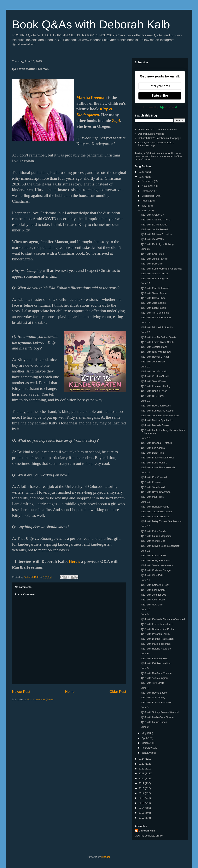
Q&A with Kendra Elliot (154, 556)
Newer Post (21, 692)
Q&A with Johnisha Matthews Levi (160, 415)
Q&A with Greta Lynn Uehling (157, 244)
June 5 (145, 668)
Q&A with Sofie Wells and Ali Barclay (161, 269)
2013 (142, 813)
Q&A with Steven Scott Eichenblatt (160, 546)
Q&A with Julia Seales (153, 303)
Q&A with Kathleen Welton (156, 663)
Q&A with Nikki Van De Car (156, 352)
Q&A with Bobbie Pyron (154, 391)
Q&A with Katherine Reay (155, 585)
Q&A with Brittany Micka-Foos (158, 458)
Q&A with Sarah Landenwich (157, 565)
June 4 (145, 688)
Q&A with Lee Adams (153, 448)
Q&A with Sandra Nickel (154, 273)
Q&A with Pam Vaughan (154, 278)
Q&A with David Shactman (156, 492)
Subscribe (160, 96)
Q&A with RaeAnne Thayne (156, 673)
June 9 (145, 614)
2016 (142, 798)
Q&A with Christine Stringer (156, 570)
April (145, 738)
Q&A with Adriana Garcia (155, 516)
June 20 (145, 367)
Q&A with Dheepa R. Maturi (156, 443)
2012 (142, 818)
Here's (74, 561)
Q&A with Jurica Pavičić (154, 259)
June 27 (145, 283)
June (145, 210)
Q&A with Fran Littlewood (155, 288)
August (146, 201)
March (146, 743)
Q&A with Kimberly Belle (154, 658)
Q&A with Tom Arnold (153, 487)
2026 (142, 172)
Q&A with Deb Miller (152, 264)
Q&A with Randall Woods (155, 507)
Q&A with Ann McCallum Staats (158, 337)
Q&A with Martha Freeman (156, 318)
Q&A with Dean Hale (152, 453)
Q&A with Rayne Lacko (154, 693)
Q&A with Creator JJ (152, 215)
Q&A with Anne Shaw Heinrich (158, 467)
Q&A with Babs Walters (154, 463)
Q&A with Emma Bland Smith (157, 342)
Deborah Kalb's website (151, 134)
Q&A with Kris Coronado (154, 477)
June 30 (145, 249)
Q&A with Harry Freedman (156, 561)
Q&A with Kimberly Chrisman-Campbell (163, 619)
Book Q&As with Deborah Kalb (91, 24)
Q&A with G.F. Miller (152, 605)
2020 (142, 778)
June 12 (145, 551)
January (147, 753)
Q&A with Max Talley (152, 497)
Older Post (118, 692)
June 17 (145, 472)
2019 (142, 783)
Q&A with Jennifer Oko (154, 595)
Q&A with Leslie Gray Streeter (158, 717)
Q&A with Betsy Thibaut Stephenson (161, 521)
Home (70, 692)
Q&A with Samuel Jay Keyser (157, 411)
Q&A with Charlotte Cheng (156, 220)
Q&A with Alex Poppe (153, 600)
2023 (142, 764)
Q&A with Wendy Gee (153, 541)
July (144, 206)
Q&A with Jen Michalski (154, 371)
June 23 (145, 332)
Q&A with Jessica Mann (154, 347)
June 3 (145, 707)
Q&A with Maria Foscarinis (156, 644)
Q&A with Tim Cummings (155, 313)
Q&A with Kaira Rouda (153, 531)
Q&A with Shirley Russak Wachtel (160, 712)
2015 (142, 803)
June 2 (145, 727)
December (148, 181)
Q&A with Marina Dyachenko (157, 420)
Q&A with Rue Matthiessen (156, 406)
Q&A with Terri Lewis (152, 683)
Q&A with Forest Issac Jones (157, 624)
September (148, 196)
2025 (142, 177)
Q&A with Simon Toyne (154, 293)
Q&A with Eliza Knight (153, 590)
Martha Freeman (92, 98)
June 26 (145, 323)
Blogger (106, 857)
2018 (142, 788)
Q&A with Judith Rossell (154, 229)
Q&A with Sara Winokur (154, 381)
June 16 (145, 502)
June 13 (145, 526)
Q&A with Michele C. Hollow (157, 234)
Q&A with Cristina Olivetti (155, 376)
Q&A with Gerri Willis (153, 239)
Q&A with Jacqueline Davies (157, 511)
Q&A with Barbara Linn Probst (158, 629)
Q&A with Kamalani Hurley (156, 386)
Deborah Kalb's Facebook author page (159, 138)
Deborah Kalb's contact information (157, 130)
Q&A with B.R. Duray (153, 396)
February (147, 748)
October (147, 191)
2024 (142, 759)
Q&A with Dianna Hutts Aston (157, 639)
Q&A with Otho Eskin (153, 575)
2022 (142, 769)
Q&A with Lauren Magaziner (157, 536)
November (148, 186)
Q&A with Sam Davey (153, 698)
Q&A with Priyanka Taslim (155, 634)
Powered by (160, 107)
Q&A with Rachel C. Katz (155, 357)
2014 (142, 808)
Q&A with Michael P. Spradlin (157, 327)
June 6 (145, 653)
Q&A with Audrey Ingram (155, 678)
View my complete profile (149, 836)
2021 (142, 773)
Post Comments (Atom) (41, 699)
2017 (142, 793)
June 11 (145, 580)
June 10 (145, 609)
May (144, 733)
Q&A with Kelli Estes (152, 254)
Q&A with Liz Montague (154, 225)
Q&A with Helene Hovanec (156, 649)
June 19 (145, 401)
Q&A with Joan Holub (153, 362)
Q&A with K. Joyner (152, 482)
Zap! (116, 121)
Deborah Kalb (147, 831)
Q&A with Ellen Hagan (153, 308)
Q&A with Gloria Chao (153, 298)
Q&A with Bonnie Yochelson (156, 703)
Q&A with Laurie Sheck (154, 722)
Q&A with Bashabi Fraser (155, 425)
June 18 (145, 438)
